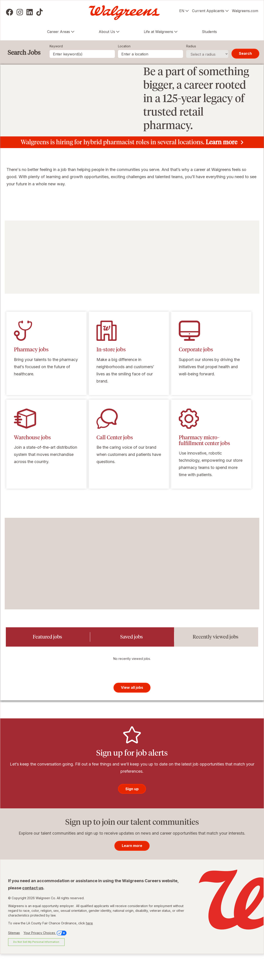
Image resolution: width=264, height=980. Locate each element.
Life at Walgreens (158, 32)
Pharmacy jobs (31, 376)
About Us (107, 32)
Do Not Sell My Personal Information (36, 969)
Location (124, 46)
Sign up (132, 816)
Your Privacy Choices (45, 960)
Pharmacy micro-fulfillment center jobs (204, 466)
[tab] (48, 663)
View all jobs (132, 714)
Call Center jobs (115, 463)
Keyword (56, 46)
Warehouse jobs (32, 463)
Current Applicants (208, 11)
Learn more (221, 168)
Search (245, 53)
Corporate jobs (196, 376)
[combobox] (151, 54)
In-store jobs (111, 376)
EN (182, 11)
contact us (33, 915)
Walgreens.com (245, 11)
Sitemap (14, 960)
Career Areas (59, 32)
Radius (191, 46)
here (89, 950)
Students (209, 32)
